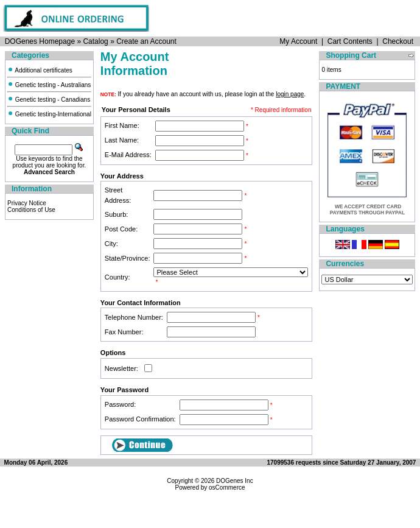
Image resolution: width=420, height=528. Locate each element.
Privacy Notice (27, 203)
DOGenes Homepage (40, 41)
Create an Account (146, 41)
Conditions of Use (31, 210)
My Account (298, 41)
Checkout (398, 41)
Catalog (95, 41)
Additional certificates (40, 70)
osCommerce (227, 488)
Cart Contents (350, 41)
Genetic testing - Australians (49, 85)
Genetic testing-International (49, 114)
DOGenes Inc (235, 481)
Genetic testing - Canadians (49, 100)
